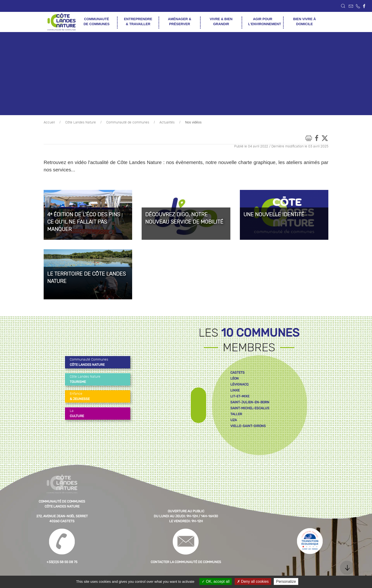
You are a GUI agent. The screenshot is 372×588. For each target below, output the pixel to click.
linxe (235, 390)
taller (236, 414)
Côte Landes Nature (81, 122)
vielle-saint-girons (248, 426)
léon (235, 379)
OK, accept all (216, 581)
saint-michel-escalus (250, 408)
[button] (343, 6)
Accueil (49, 122)
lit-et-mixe (240, 396)
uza (234, 420)
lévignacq (239, 384)
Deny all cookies (253, 581)
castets (237, 373)
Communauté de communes (128, 122)
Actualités (167, 122)
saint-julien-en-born (250, 402)
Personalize (286, 581)
